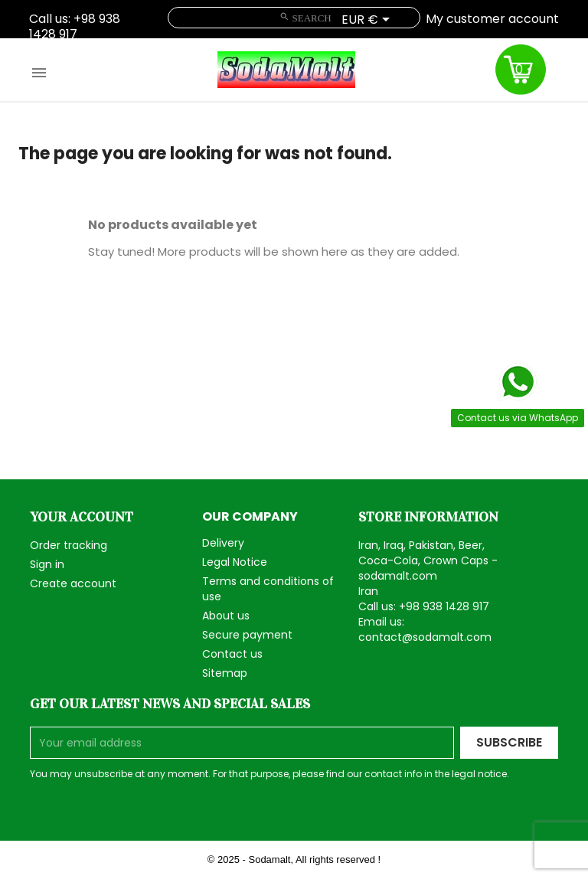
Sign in (47, 564)
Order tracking (69, 545)
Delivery (223, 543)
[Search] (294, 18)
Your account (82, 517)
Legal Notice (235, 562)
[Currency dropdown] (368, 21)
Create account (73, 583)
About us (226, 616)
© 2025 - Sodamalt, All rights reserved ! (294, 859)
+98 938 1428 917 (75, 26)
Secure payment (247, 635)
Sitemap (225, 673)
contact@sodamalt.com (425, 637)
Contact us (232, 654)
